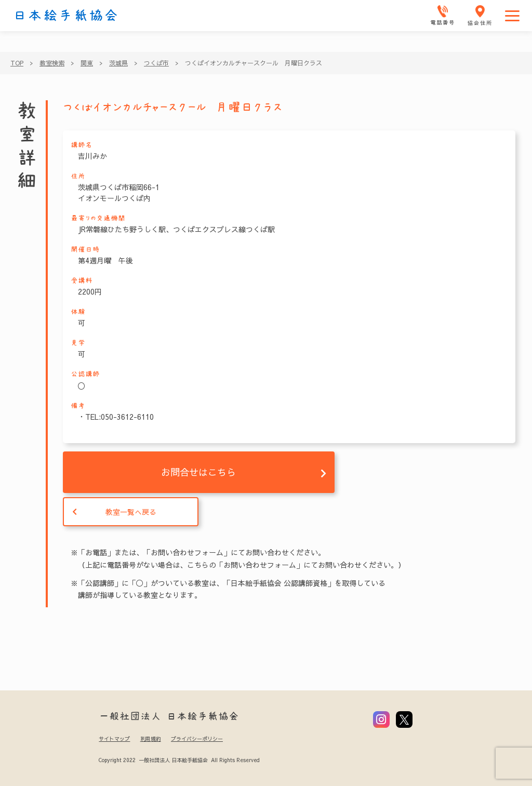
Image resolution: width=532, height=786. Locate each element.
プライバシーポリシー (197, 739)
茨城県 (118, 63)
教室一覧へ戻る (131, 512)
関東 (87, 63)
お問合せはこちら (198, 472)
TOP (17, 63)
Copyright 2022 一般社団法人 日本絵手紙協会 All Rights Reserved (179, 760)
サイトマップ (114, 739)
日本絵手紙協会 (66, 16)
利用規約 (151, 739)
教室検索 (52, 63)
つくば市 (156, 63)
